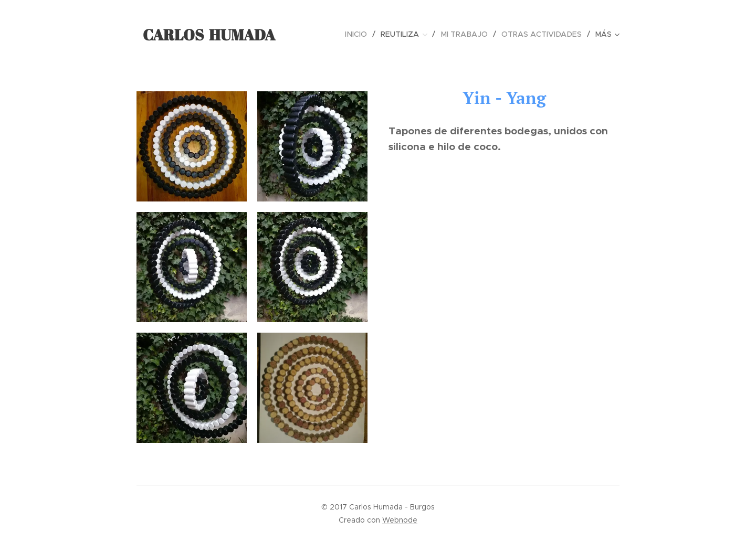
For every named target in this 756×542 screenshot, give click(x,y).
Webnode (400, 520)
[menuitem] (363, 34)
